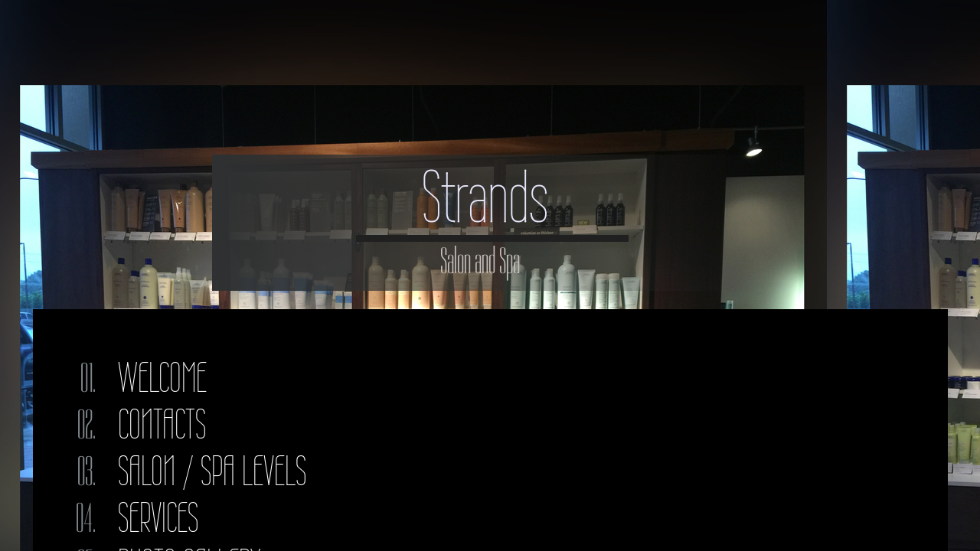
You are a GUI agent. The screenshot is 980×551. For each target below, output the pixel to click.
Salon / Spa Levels (212, 471)
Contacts (162, 424)
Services (158, 518)
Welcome (162, 378)
